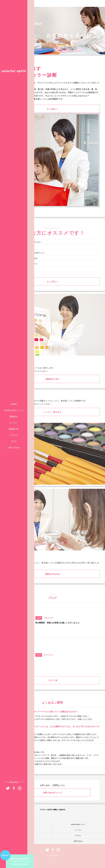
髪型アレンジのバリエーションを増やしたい (27, 258)
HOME (14, 404)
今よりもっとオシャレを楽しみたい (24, 269)
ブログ (14, 441)
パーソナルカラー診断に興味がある (24, 263)
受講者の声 (14, 429)
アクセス (14, 435)
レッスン (14, 423)
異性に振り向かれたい (18, 274)
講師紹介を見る (52, 384)
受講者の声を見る (52, 579)
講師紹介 (14, 417)
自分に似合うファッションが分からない (25, 247)
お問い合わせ (14, 448)
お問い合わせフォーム (52, 793)
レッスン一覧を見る (52, 417)
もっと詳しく (52, 109)
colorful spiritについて (14, 410)
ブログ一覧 (52, 685)
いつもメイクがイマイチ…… (21, 252)
